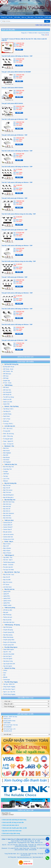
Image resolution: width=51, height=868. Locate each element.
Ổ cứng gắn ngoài (7, 439)
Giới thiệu (17, 17)
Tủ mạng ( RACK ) (7, 424)
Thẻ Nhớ (5, 476)
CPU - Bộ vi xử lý (7, 429)
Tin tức (10, 17)
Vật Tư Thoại (6, 419)
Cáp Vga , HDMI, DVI (8, 684)
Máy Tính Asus (6, 492)
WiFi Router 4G (7, 395)
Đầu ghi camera (7, 532)
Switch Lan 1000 (7, 402)
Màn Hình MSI (6, 516)
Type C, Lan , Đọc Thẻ (8, 692)
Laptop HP (5, 594)
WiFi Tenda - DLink (7, 369)
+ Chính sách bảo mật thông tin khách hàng (14, 820)
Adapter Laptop (7, 605)
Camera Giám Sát (7, 537)
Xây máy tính (39, 17)
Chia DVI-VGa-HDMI (8, 654)
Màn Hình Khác (7, 518)
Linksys (4, 670)
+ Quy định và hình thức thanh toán (11, 831)
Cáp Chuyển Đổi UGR (8, 664)
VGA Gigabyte (6, 462)
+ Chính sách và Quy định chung (11, 833)
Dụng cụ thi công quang (9, 642)
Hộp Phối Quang (7, 627)
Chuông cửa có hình (8, 539)
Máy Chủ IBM (6, 580)
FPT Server (5, 585)
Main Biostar (6, 457)
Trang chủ (4, 17)
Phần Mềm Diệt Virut (8, 622)
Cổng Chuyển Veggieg (8, 687)
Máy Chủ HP (6, 577)
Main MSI (5, 455)
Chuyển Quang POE (8, 632)
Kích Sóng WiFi (7, 392)
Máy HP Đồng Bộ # (8, 497)
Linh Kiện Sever (7, 587)
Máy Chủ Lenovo (7, 582)
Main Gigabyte (6, 453)
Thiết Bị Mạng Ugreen (8, 562)
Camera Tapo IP (7, 529)
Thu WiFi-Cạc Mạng (8, 397)
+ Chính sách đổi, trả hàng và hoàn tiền (13, 822)
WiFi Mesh (5, 387)
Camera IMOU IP (7, 525)
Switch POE (6, 404)
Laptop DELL (6, 596)
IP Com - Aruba (7, 383)
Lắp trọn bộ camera (8, 534)
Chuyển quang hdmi (8, 645)
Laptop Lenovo (6, 601)
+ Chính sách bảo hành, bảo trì (10, 825)
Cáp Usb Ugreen (7, 666)
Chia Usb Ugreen (7, 659)
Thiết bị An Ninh (33, 33)
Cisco (4, 673)
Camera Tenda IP (7, 527)
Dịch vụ (24, 17)
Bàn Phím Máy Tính (8, 467)
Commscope (6, 680)
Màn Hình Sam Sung (8, 502)
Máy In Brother (6, 548)
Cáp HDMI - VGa (7, 558)
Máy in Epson (6, 551)
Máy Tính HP (6, 488)
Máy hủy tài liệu (7, 620)
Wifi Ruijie (5, 378)
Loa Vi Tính (5, 479)
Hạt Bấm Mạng (6, 414)
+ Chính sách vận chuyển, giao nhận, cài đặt (14, 828)
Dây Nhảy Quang (7, 635)
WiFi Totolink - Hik (7, 371)
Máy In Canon (6, 544)
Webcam (5, 481)
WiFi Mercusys (6, 374)
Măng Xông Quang (7, 637)
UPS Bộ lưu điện (7, 610)
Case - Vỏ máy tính (8, 444)
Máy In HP (5, 546)
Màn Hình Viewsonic (8, 513)
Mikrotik (5, 677)
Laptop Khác (6, 603)
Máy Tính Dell (6, 486)
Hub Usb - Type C (7, 560)
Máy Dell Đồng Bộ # (8, 495)
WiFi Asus (5, 376)
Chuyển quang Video (8, 640)
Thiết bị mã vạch (7, 617)
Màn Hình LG (6, 511)
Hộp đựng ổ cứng (7, 661)
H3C (4, 675)
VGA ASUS (5, 460)
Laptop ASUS (6, 598)
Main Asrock (6, 451)
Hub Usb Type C (7, 656)
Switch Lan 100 (7, 399)
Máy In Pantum (6, 553)
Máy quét (5, 612)
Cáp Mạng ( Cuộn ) (8, 409)
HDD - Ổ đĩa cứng (7, 436)
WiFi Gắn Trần (6, 390)
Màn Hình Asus (6, 504)
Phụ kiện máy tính (7, 567)
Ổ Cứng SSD (6, 431)
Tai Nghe (5, 472)
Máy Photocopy (7, 615)
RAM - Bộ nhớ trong (8, 434)
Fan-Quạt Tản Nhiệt (8, 570)
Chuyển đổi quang (7, 630)
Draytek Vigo (6, 381)
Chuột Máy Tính (7, 469)
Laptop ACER (6, 592)
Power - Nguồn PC (7, 441)
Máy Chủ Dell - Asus (8, 575)
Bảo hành (31, 17)
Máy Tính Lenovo (7, 490)
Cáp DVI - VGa (6, 652)
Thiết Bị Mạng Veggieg (9, 694)
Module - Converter (8, 565)
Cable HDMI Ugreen (8, 650)
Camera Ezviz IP (7, 523)
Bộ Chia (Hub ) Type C (8, 689)
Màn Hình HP (6, 509)
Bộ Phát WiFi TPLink (8, 367)
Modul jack (5, 421)
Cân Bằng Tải (6, 411)
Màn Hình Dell (6, 507)
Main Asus (5, 448)
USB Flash (5, 474)
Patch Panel (6, 416)
